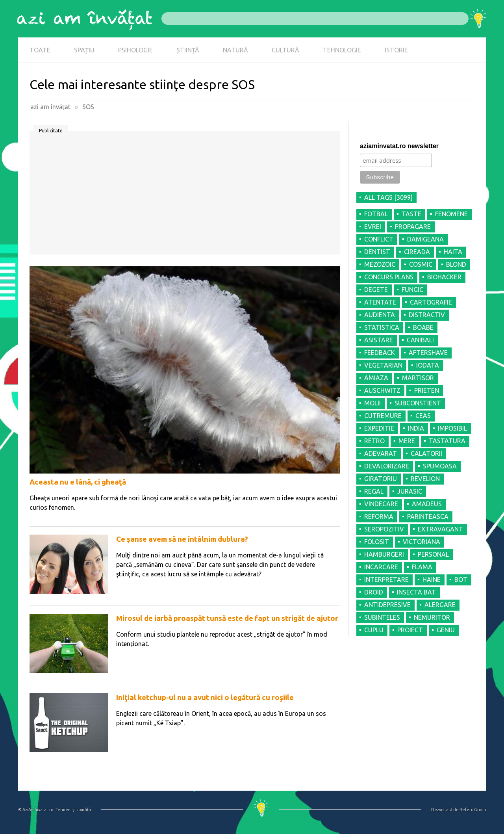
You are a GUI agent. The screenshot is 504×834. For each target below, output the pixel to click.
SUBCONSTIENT (418, 403)
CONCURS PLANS (389, 277)
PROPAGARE (413, 227)
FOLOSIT (377, 542)
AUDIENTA (380, 315)
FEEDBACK (380, 353)
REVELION (425, 479)
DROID (374, 592)
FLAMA (422, 567)
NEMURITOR (432, 617)
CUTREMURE (383, 416)
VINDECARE (381, 504)
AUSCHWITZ (382, 390)
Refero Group (473, 810)
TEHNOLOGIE (342, 50)
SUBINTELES (382, 617)
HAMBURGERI (384, 554)
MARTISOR (418, 378)
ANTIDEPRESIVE (387, 605)
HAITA (453, 252)
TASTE (411, 214)
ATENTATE (380, 302)
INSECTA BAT (416, 592)
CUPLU (374, 630)
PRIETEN (427, 390)
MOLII (372, 403)
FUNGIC (412, 290)
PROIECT (410, 630)
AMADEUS (427, 504)
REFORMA (379, 516)
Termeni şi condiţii (73, 810)
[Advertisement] (185, 195)
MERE (407, 441)
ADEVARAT (381, 453)
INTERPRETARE (386, 580)
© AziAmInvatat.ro (36, 810)
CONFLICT (379, 239)
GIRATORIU (381, 479)
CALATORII (426, 453)
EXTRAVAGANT (440, 529)
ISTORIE (396, 50)
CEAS (423, 416)
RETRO (374, 441)
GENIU (446, 630)
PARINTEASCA (428, 516)
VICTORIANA (422, 542)
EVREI (373, 227)
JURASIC (410, 491)
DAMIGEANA (425, 239)
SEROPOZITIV (384, 529)
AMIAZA (376, 378)
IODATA (428, 365)
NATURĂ (235, 50)
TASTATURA (447, 441)
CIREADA (417, 252)
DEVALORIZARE (387, 466)
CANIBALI (420, 340)
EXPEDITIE (379, 428)
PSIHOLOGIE (135, 50)
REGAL (374, 491)
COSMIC (421, 264)
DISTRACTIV (427, 315)
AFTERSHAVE (428, 353)
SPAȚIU (84, 50)
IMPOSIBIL (452, 428)
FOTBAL (376, 214)
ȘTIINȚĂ (188, 50)
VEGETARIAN (383, 365)
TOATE (40, 50)
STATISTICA (382, 327)
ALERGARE (440, 605)
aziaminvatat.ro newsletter (399, 146)
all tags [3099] (388, 197)
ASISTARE (379, 340)
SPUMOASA (440, 466)
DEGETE (376, 290)
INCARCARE (381, 567)
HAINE (432, 580)
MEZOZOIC (380, 264)
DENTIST (377, 252)
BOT (461, 580)
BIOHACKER (444, 277)
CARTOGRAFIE (431, 302)
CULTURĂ (285, 50)
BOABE (423, 327)
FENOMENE (451, 214)
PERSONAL (433, 554)
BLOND (456, 264)
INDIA (416, 428)
